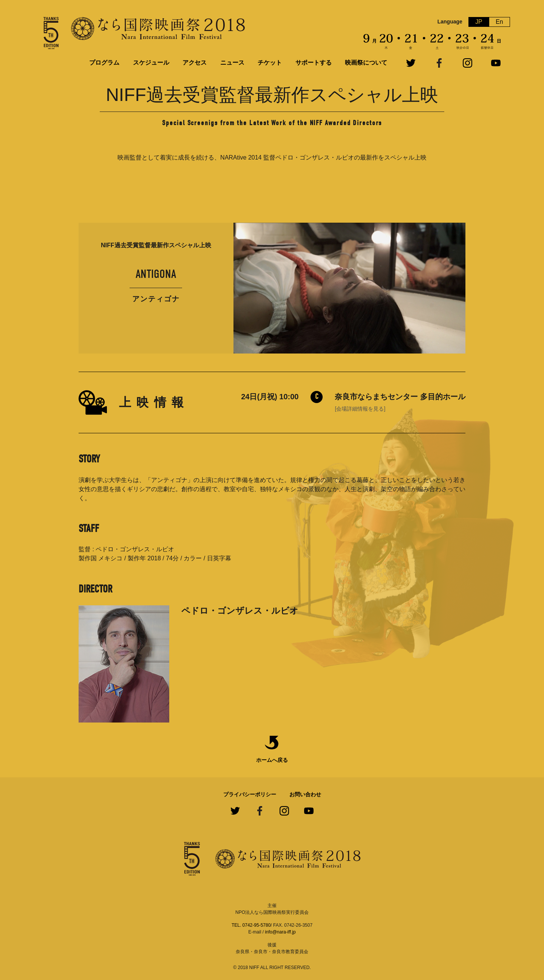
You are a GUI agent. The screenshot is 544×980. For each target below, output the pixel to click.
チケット (270, 63)
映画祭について (366, 63)
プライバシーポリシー (250, 794)
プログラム (104, 63)
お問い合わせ (305, 794)
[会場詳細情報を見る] (360, 409)
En (499, 22)
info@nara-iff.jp (280, 932)
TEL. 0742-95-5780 (251, 925)
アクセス (195, 63)
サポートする (314, 63)
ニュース (232, 63)
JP (479, 22)
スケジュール (151, 63)
